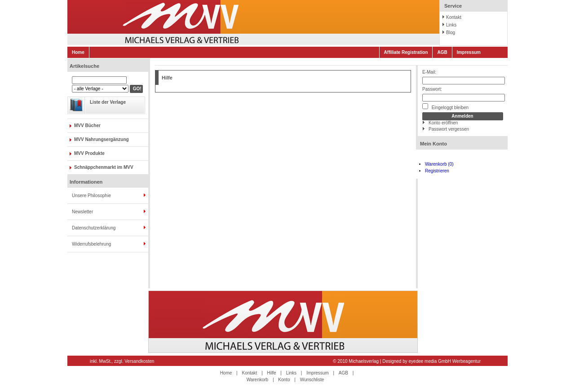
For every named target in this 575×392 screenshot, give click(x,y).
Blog (451, 33)
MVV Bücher (87, 126)
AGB (442, 52)
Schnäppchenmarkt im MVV (104, 167)
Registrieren (437, 171)
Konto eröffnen (443, 123)
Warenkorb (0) (439, 164)
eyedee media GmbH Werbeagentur (445, 361)
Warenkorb (258, 380)
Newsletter (82, 212)
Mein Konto (433, 144)
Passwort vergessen (449, 129)
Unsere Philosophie (91, 196)
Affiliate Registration (406, 52)
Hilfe (272, 373)
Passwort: (432, 89)
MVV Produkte (89, 153)
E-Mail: (429, 72)
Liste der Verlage (108, 102)
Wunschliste (312, 380)
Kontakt (454, 17)
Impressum (469, 52)
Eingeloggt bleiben (445, 107)
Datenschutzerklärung (94, 228)
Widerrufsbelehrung (91, 244)
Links (451, 25)
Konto (284, 380)
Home (78, 52)
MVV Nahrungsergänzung (102, 139)
